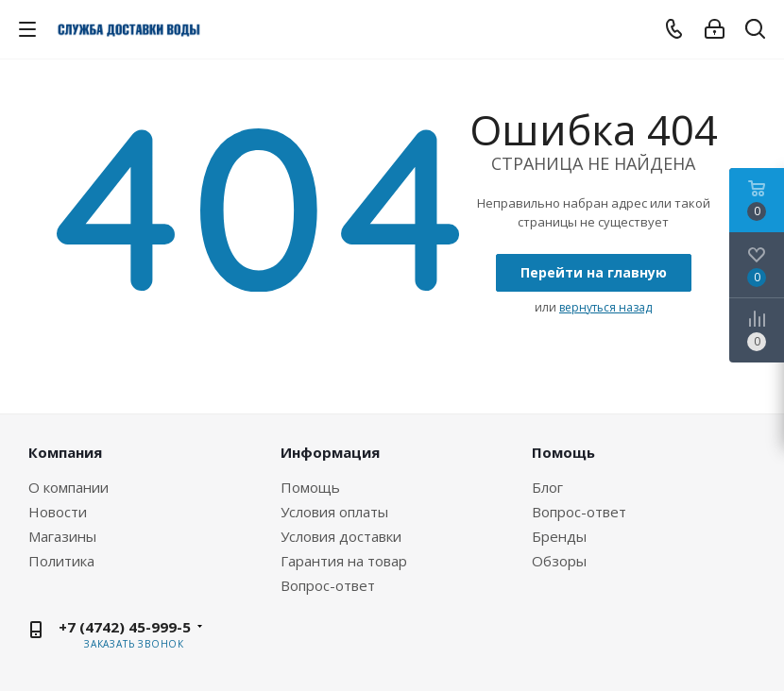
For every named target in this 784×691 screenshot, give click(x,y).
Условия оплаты (334, 512)
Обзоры (559, 561)
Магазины (62, 536)
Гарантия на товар (344, 561)
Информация (330, 452)
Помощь (310, 487)
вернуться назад (605, 307)
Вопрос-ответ (328, 585)
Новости (58, 512)
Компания (65, 452)
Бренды (559, 536)
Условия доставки (341, 536)
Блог (547, 487)
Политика (61, 561)
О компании (68, 487)
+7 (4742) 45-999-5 (125, 627)
